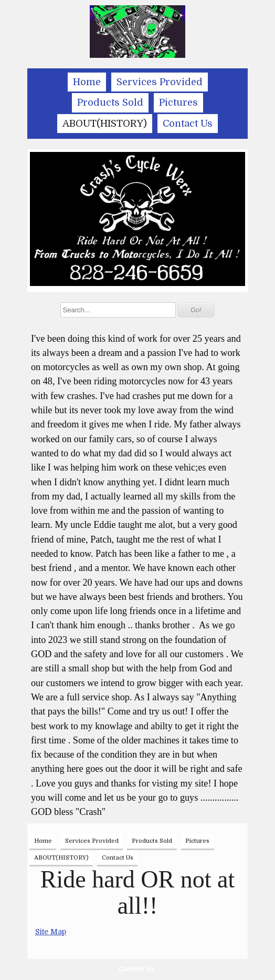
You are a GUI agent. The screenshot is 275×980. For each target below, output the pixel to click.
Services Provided (160, 82)
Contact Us (137, 969)
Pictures (178, 103)
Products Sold (110, 103)
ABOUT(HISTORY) (105, 124)
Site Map (51, 932)
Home (87, 82)
